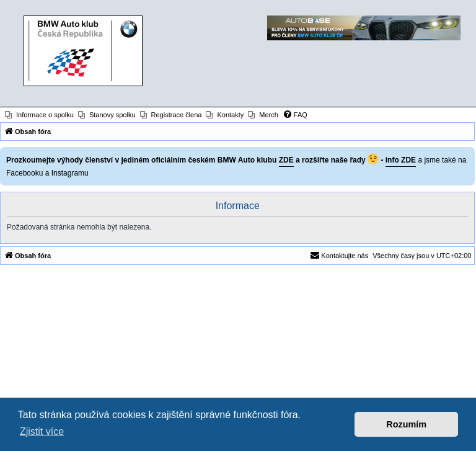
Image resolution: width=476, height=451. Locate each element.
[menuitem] (39, 115)
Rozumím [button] (406, 424)
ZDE (286, 160)
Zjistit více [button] (42, 431)
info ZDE (401, 160)
